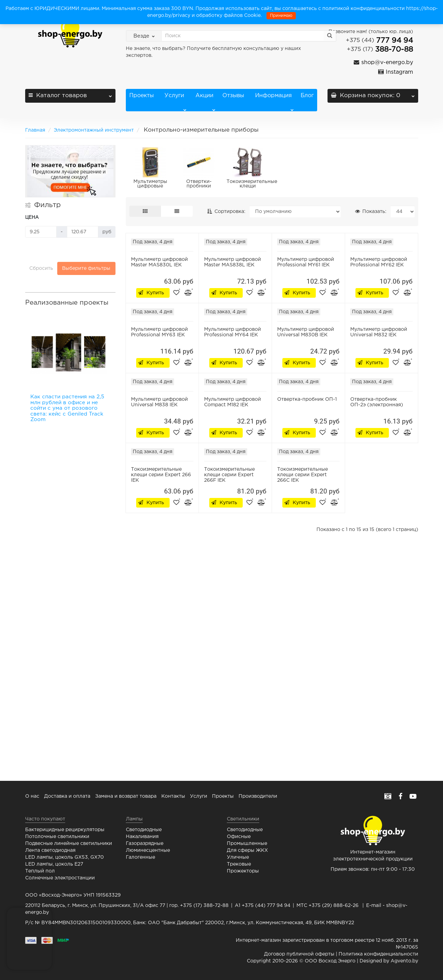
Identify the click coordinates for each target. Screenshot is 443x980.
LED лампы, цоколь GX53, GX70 (64, 857)
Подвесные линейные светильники (69, 844)
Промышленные (247, 844)
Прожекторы (243, 871)
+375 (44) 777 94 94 (266, 906)
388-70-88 (380, 50)
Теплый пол (40, 871)
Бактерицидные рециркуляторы (65, 830)
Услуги (174, 102)
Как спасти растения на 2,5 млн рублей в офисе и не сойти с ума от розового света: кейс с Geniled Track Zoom (67, 408)
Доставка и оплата (67, 796)
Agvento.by (404, 961)
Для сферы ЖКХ (247, 850)
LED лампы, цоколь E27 (54, 864)
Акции (205, 102)
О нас (32, 796)
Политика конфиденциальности (378, 954)
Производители (258, 796)
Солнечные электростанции (60, 878)
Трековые (239, 864)
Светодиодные (144, 830)
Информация (274, 102)
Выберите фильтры (86, 268)
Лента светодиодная (50, 850)
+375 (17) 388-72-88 (204, 906)
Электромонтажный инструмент (94, 130)
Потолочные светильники (57, 837)
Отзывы (233, 96)
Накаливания (142, 837)
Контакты (173, 796)
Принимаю (281, 16)
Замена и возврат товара (126, 796)
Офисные (239, 837)
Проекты (142, 96)
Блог (307, 96)
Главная (35, 130)
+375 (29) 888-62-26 (334, 906)
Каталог (71, 94)
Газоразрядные (145, 844)
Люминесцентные (148, 850)
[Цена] (41, 232)
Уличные (238, 857)
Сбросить (41, 268)
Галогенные (140, 857)
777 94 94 (379, 41)
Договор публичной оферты (299, 954)
